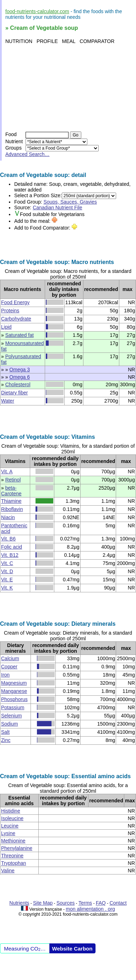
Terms (85, 903)
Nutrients (19, 903)
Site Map (43, 903)
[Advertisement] (67, 88)
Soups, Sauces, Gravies (70, 202)
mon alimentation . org (90, 909)
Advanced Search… (28, 154)
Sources (66, 903)
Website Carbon (72, 949)
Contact (118, 903)
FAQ (101, 903)
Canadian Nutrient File (57, 208)
